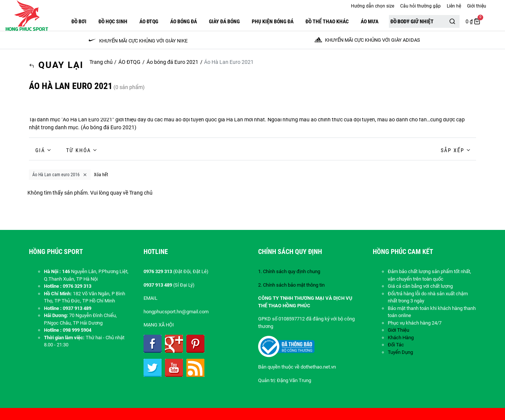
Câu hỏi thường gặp (420, 6)
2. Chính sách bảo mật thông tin (291, 285)
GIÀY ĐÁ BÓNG (224, 21)
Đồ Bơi (79, 21)
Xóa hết (101, 175)
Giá (40, 150)
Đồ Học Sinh (113, 21)
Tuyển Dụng (400, 352)
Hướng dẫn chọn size (373, 6)
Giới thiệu (477, 6)
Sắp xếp (453, 150)
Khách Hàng (401, 338)
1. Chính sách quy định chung (289, 271)
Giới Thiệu (398, 330)
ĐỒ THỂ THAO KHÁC (327, 21)
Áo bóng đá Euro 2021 (172, 62)
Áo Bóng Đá (184, 21)
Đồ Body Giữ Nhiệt (412, 21)
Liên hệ (454, 6)
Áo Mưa (370, 21)
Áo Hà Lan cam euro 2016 (60, 175)
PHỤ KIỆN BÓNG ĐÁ (273, 21)
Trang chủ (101, 62)
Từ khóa (79, 150)
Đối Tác (396, 345)
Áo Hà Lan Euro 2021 (88, 119)
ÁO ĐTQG (149, 21)
